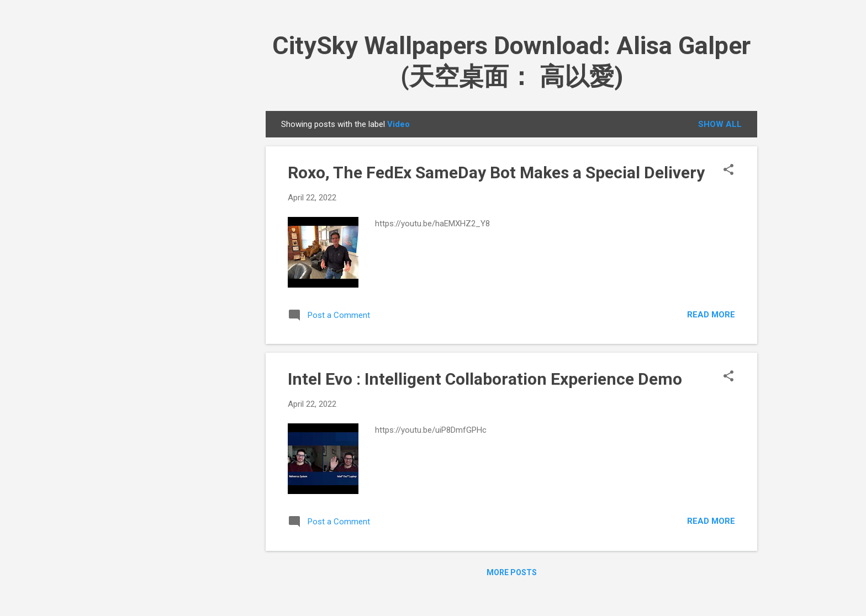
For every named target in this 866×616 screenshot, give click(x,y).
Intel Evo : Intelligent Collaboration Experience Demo (485, 379)
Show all (720, 124)
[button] (728, 171)
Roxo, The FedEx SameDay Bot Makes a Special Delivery (496, 172)
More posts (512, 572)
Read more (711, 315)
